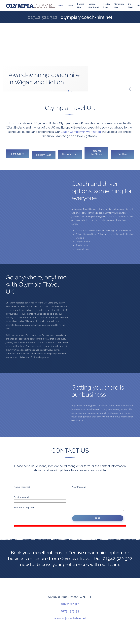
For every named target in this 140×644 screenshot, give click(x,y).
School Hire (80, 6)
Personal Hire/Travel (93, 6)
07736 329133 (70, 615)
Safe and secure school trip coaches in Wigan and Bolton (72, 91)
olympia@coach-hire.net (87, 17)
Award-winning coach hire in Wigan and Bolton (69, 91)
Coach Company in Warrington (79, 132)
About (70, 6)
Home (60, 6)
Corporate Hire (119, 6)
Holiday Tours (107, 6)
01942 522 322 (70, 608)
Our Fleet (130, 6)
